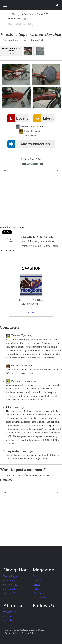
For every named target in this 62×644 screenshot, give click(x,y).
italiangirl (29, 131)
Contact (8, 616)
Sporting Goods (11, 40)
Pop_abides (17, 381)
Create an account (11, 475)
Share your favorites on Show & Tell (31, 14)
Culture (37, 589)
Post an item (15, 19)
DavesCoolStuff (29, 126)
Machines (38, 593)
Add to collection (29, 144)
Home (36, 585)
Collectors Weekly (32, 5)
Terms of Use (12, 633)
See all (31, 312)
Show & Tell (37, 40)
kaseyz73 (10, 239)
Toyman (15, 335)
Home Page (10, 576)
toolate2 (15, 365)
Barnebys (9, 620)
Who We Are (10, 612)
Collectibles (40, 597)
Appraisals (10, 589)
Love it (18, 118)
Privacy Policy (29, 633)
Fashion (37, 576)
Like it (44, 118)
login (29, 475)
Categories (10, 580)
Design (37, 580)
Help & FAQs (11, 593)
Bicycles (25, 40)
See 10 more (31, 136)
